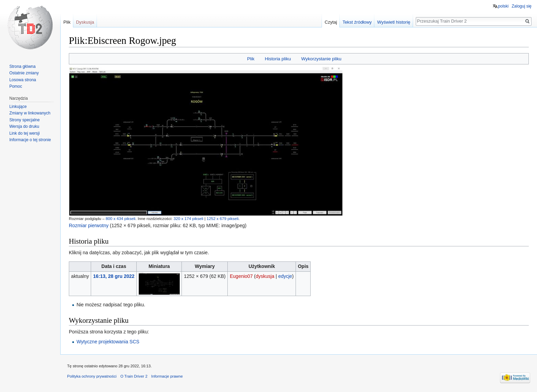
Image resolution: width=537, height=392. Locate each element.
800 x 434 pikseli (121, 218)
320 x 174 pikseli (189, 218)
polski (503, 6)
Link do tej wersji (24, 133)
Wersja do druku (24, 126)
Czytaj (331, 22)
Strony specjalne (24, 120)
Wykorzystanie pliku (321, 59)
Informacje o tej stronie (30, 140)
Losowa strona (23, 80)
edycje (285, 276)
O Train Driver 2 (134, 376)
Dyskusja (85, 22)
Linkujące (18, 107)
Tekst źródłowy (357, 22)
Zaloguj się (522, 6)
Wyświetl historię (394, 22)
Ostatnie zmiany (24, 73)
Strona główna (22, 66)
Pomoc (16, 86)
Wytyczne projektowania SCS (108, 342)
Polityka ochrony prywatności (92, 376)
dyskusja (265, 276)
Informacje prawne (167, 376)
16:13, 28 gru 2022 (114, 276)
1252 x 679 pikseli (222, 218)
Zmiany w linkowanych (30, 113)
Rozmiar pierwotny (89, 225)
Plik (251, 59)
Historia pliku (278, 59)
